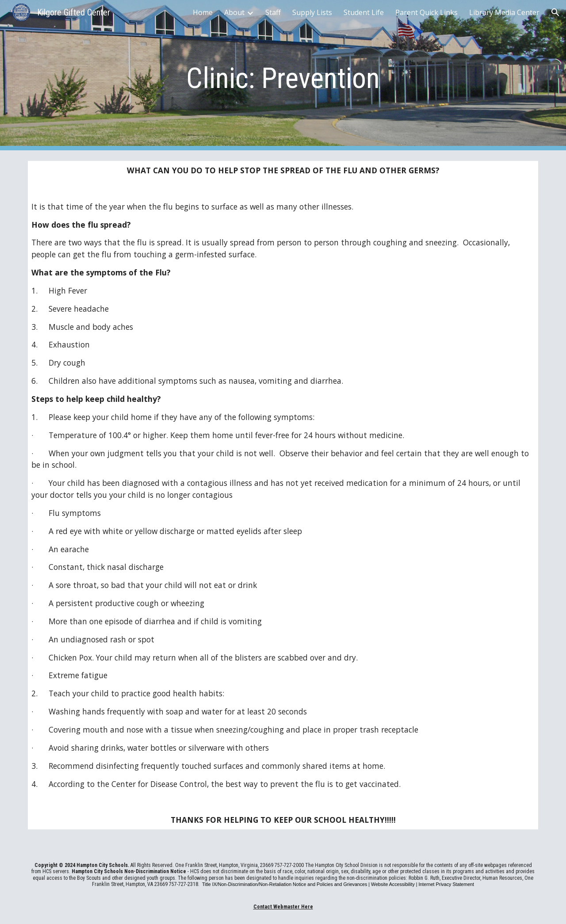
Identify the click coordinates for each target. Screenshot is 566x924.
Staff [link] (273, 12)
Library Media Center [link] (504, 12)
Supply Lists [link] (312, 12)
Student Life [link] (364, 12)
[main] (283, 75)
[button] (555, 12)
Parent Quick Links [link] (426, 12)
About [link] (234, 12)
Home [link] (203, 12)
